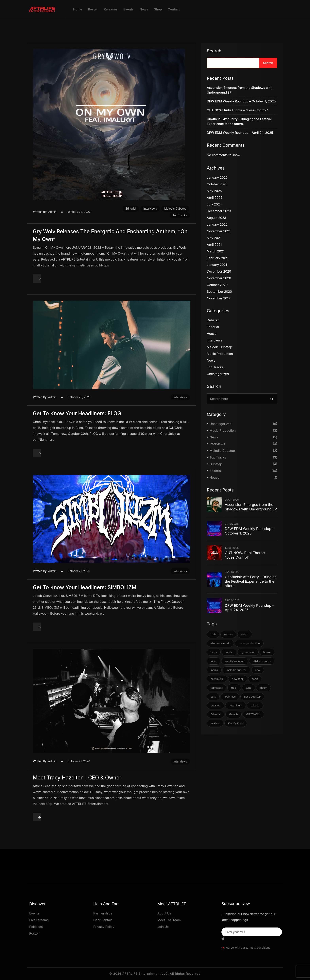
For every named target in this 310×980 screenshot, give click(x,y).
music (229, 652)
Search (214, 51)
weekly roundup (235, 661)
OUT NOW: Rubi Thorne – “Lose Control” (237, 110)
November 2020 (219, 278)
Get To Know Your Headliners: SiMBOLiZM (85, 587)
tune (249, 688)
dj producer (248, 652)
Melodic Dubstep (175, 209)
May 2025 (214, 191)
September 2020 (219, 292)
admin (52, 212)
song (255, 679)
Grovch (233, 714)
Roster (93, 9)
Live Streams (39, 920)
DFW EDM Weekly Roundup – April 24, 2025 (240, 133)
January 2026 (217, 177)
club (213, 634)
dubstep (215, 705)
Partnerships (103, 913)
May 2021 (214, 238)
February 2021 (217, 258)
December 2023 (219, 211)
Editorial (131, 209)
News (144, 9)
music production (249, 643)
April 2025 (215, 198)
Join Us (163, 927)
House (212, 334)
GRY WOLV (253, 714)
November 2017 (218, 298)
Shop (158, 9)
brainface (230, 696)
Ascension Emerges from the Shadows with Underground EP (251, 507)
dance (245, 634)
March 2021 (215, 251)
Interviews (150, 209)
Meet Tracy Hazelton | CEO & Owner (77, 778)
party (214, 652)
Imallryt (215, 723)
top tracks (217, 688)
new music (217, 679)
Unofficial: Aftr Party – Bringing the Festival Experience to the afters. (251, 581)
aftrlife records (262, 661)
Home (78, 9)
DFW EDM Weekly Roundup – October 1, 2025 (241, 101)
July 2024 (214, 204)
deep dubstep (252, 696)
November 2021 (219, 231)
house (267, 652)
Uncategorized (218, 374)
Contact (174, 9)
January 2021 (217, 265)
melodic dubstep (236, 670)
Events (129, 9)
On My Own (236, 723)
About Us (164, 913)
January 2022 (217, 224)
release (255, 705)
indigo (214, 670)
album (263, 688)
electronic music (220, 643)
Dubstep (213, 320)
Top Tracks (180, 215)
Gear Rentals (103, 920)
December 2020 (219, 271)
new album (236, 705)
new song (238, 679)
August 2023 (216, 218)
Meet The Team (169, 920)
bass (213, 696)
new (258, 670)
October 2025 (217, 184)
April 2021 (214, 245)
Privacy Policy (104, 927)
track (234, 688)
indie (214, 661)
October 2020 (217, 285)
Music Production (220, 354)
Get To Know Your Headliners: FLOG (77, 413)
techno (228, 634)
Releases (111, 9)
